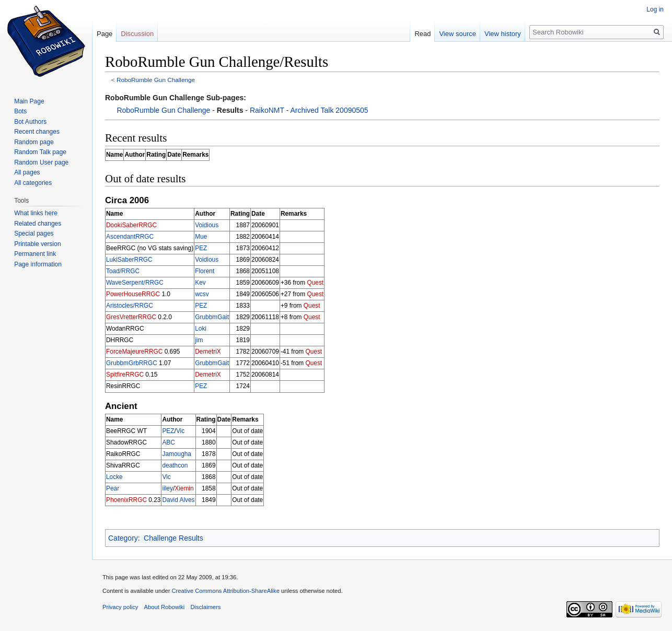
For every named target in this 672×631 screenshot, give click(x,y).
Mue (201, 237)
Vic (180, 431)
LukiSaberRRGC (129, 260)
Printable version (37, 244)
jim (199, 340)
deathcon (175, 465)
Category (123, 538)
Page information (38, 264)
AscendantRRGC (130, 237)
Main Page (29, 101)
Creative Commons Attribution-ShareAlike (225, 591)
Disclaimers (206, 607)
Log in (655, 9)
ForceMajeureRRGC (134, 352)
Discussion (137, 34)
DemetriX (208, 352)
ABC (168, 442)
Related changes (38, 224)
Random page (34, 142)
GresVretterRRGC (131, 317)
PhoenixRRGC (126, 500)
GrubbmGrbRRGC (132, 363)
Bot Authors (30, 122)
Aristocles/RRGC (130, 306)
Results (230, 110)
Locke (114, 477)
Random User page (41, 162)
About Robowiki (165, 607)
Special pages (34, 233)
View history (503, 34)
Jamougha (177, 454)
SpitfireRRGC (125, 375)
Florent (205, 271)
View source (457, 34)
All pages (27, 172)
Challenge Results (173, 538)
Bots (20, 111)
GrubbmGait (212, 317)
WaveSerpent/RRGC (135, 283)
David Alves (178, 500)
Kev (200, 283)
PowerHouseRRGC (133, 294)
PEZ (201, 248)
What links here (36, 213)
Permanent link (35, 254)
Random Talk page (40, 152)
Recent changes (37, 132)
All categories (33, 183)
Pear (113, 488)
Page (105, 34)
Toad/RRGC (123, 271)
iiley (167, 488)
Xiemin (184, 488)
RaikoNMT (267, 110)
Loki (201, 329)
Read (422, 34)
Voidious (207, 225)
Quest (315, 283)
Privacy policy (120, 607)
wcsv (202, 294)
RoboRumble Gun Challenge (156, 80)
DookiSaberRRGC (131, 225)
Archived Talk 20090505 (329, 110)
